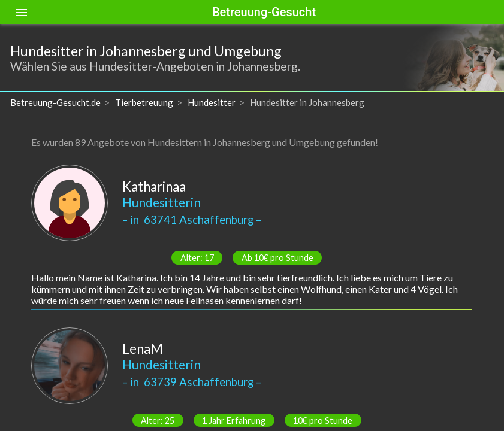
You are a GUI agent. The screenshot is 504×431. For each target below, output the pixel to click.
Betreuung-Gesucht (264, 12)
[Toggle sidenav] (22, 12)
